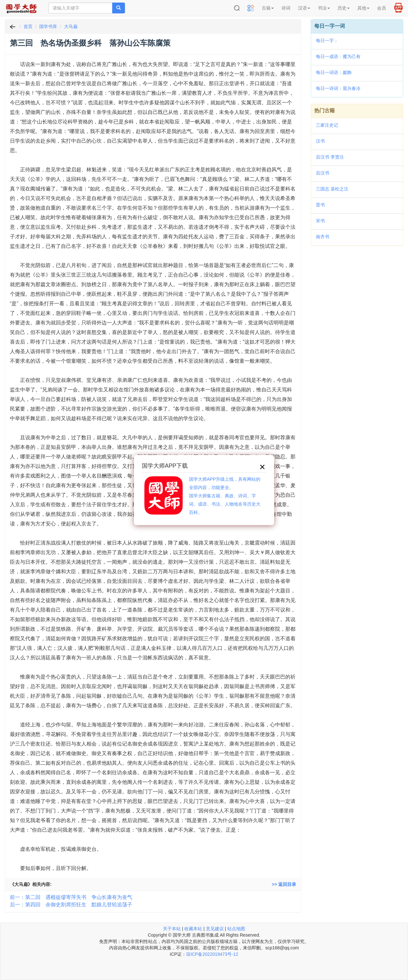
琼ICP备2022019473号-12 (212, 954)
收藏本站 (193, 929)
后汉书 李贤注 (330, 157)
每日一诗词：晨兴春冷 (338, 88)
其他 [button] (363, 8)
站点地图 (236, 929)
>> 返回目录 (284, 884)
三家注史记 (327, 125)
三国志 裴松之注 (332, 189)
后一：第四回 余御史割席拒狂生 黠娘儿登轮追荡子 (71, 905)
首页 (28, 26)
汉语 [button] (304, 8)
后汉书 (323, 173)
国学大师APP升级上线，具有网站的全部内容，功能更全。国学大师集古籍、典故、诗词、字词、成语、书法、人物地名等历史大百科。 (225, 496)
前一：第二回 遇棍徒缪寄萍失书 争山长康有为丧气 (71, 897)
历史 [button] (344, 8)
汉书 (320, 141)
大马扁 (71, 26)
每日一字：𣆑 (327, 41)
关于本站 (172, 929)
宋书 (320, 221)
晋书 (320, 205)
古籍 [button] (268, 8)
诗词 (286, 8)
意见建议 (215, 929)
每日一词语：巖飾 (334, 72)
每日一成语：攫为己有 (338, 56)
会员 (382, 8)
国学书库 (48, 26)
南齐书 (323, 237)
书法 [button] (324, 8)
